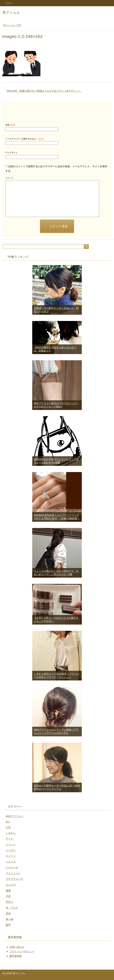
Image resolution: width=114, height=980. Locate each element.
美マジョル (11, 13)
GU (8, 822)
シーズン (11, 850)
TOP (12, 25)
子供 (8, 896)
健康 (8, 890)
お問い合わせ (17, 947)
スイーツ (11, 856)
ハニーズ (11, 862)
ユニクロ (11, 885)
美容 (8, 913)
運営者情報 (15, 956)
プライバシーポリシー (22, 952)
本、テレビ (12, 908)
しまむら (11, 833)
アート (9, 839)
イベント (11, 845)
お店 (8, 827)
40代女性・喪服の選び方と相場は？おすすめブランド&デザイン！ (44, 91)
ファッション (13, 873)
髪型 (8, 925)
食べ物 (9, 919)
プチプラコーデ (14, 879)
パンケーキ (12, 867)
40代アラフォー (15, 816)
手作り (9, 902)
